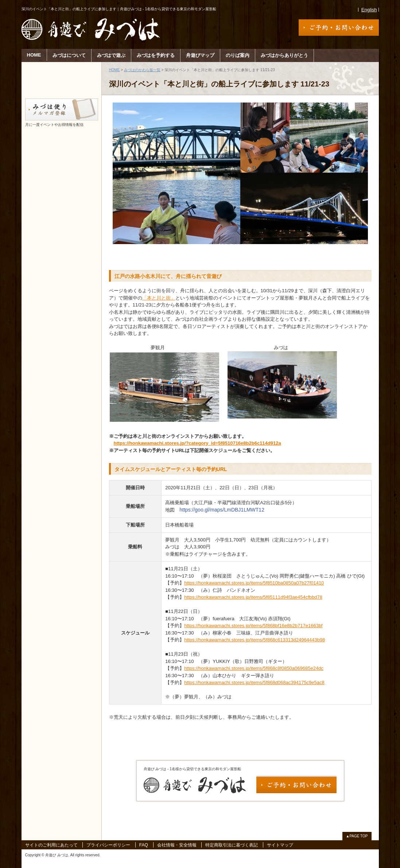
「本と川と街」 (159, 298)
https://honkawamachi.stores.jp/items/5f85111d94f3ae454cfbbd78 (253, 597)
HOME (34, 55)
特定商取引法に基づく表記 (232, 845)
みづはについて (69, 55)
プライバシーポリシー (108, 845)
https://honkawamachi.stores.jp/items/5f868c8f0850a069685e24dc (254, 668)
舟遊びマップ (200, 55)
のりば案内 (238, 55)
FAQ (144, 845)
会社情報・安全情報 (177, 845)
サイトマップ (280, 845)
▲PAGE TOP (357, 836)
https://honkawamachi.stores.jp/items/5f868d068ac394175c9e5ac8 (254, 682)
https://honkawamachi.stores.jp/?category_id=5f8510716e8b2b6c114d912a (197, 443)
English (369, 10)
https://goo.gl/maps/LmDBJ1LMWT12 (222, 510)
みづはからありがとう (284, 55)
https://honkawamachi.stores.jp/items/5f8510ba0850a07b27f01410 (254, 583)
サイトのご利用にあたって (51, 845)
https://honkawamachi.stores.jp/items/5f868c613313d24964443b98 (255, 640)
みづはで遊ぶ (111, 55)
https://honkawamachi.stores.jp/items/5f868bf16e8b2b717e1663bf (253, 626)
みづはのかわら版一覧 (142, 70)
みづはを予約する (156, 55)
